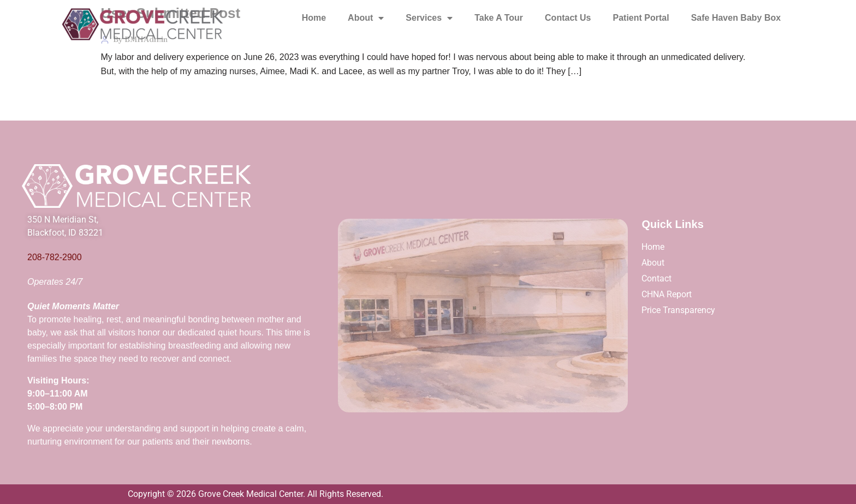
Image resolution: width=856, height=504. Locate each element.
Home (314, 18)
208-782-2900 (55, 257)
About (366, 18)
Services (429, 18)
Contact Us (568, 18)
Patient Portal (641, 18)
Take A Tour (499, 18)
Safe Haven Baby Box (736, 18)
